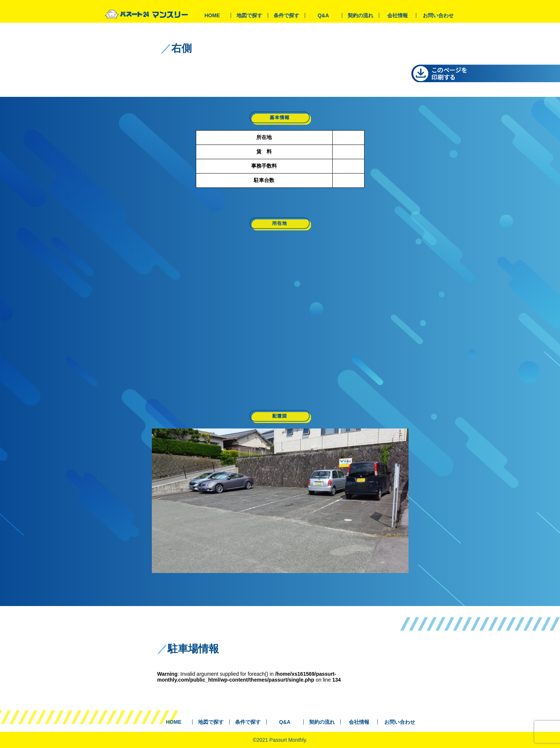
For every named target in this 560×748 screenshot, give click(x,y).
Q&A (323, 15)
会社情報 (398, 15)
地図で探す (249, 15)
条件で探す (286, 15)
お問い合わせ (438, 15)
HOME (212, 15)
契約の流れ (360, 15)
